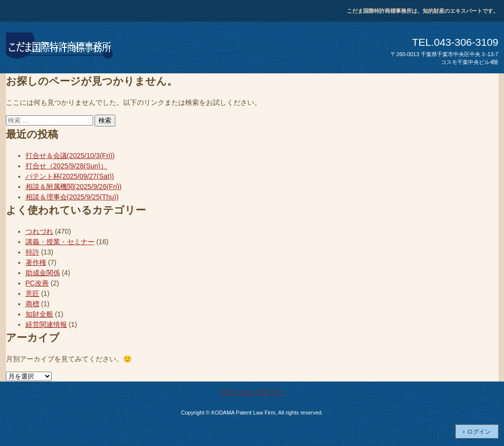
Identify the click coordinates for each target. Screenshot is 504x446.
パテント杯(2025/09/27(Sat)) (70, 176)
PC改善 (37, 283)
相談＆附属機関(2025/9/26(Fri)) (74, 187)
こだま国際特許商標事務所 (60, 47)
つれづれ (39, 231)
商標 (33, 304)
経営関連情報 (46, 324)
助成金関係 (43, 273)
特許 (33, 252)
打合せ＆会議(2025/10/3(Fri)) (70, 156)
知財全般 (39, 314)
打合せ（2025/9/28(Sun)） (67, 166)
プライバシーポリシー (252, 392)
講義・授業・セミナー (60, 242)
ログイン (479, 432)
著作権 (36, 262)
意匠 (33, 293)
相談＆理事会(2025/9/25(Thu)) (72, 197)
